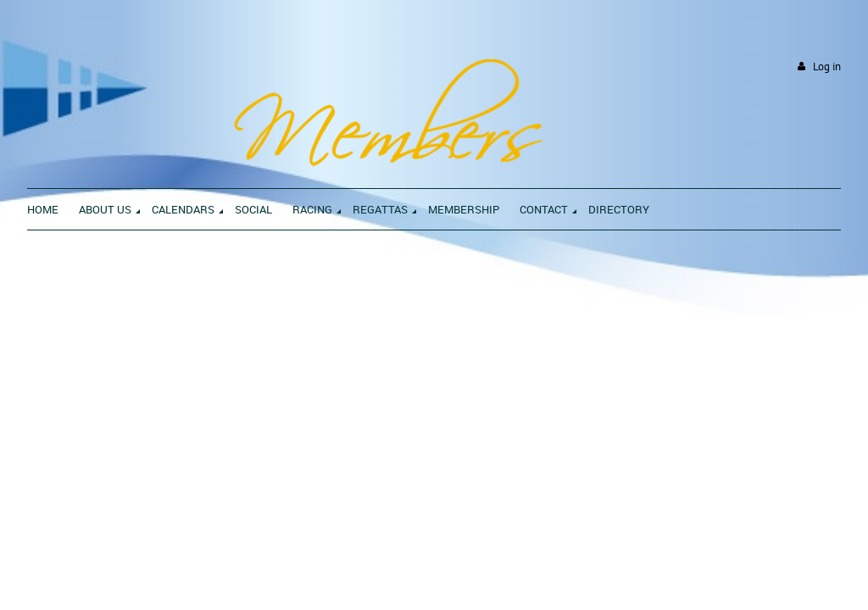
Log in (827, 67)
